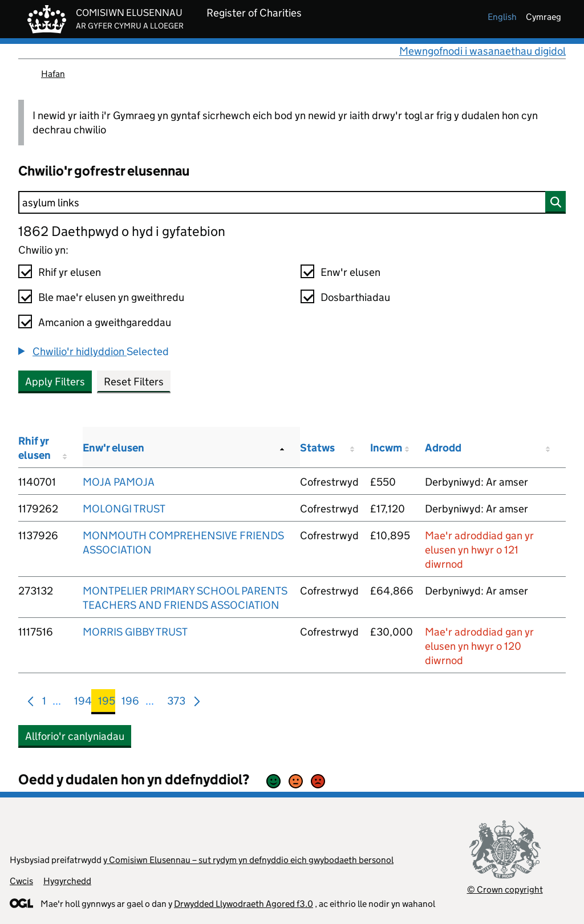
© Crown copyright (505, 890)
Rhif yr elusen (70, 272)
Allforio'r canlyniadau (75, 736)
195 (107, 703)
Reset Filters (134, 382)
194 (83, 703)
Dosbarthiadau (355, 297)
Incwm (386, 448)
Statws (317, 448)
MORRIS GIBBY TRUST (135, 632)
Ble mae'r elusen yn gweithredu (111, 297)
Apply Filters (55, 382)
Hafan (53, 74)
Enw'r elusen (350, 272)
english (502, 17)
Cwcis (21, 881)
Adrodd (443, 448)
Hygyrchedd (67, 881)
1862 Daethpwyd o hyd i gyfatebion (122, 231)
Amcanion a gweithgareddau (105, 322)
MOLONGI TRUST (124, 509)
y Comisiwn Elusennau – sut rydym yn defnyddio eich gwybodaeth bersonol (248, 860)
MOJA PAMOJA (119, 482)
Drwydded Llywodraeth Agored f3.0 (244, 904)
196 (130, 703)
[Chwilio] (292, 202)
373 (176, 703)
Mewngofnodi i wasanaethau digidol (482, 51)
